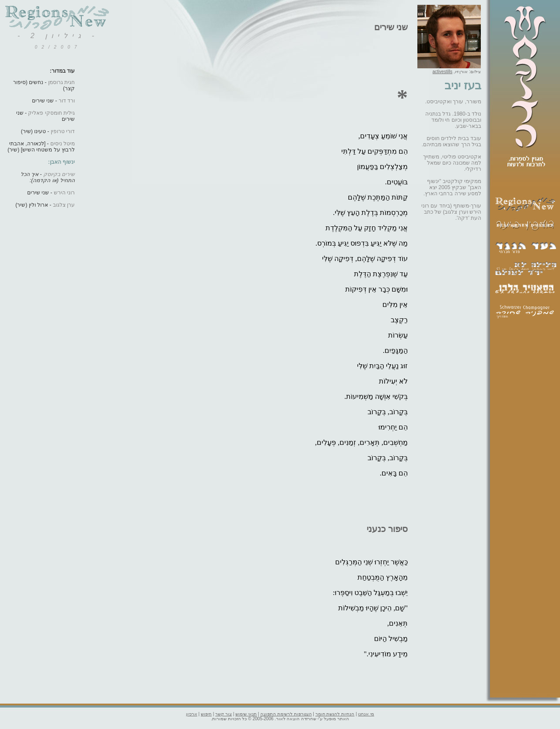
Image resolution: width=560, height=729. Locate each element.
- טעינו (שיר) (48, 131)
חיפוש (206, 714)
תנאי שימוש (246, 714)
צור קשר (224, 714)
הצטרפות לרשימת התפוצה (286, 714)
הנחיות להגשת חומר (335, 714)
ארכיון (192, 714)
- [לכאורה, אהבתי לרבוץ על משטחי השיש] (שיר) (41, 147)
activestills (443, 72)
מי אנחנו (366, 714)
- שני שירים (53, 101)
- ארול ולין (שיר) (45, 205)
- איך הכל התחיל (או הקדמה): (48, 177)
